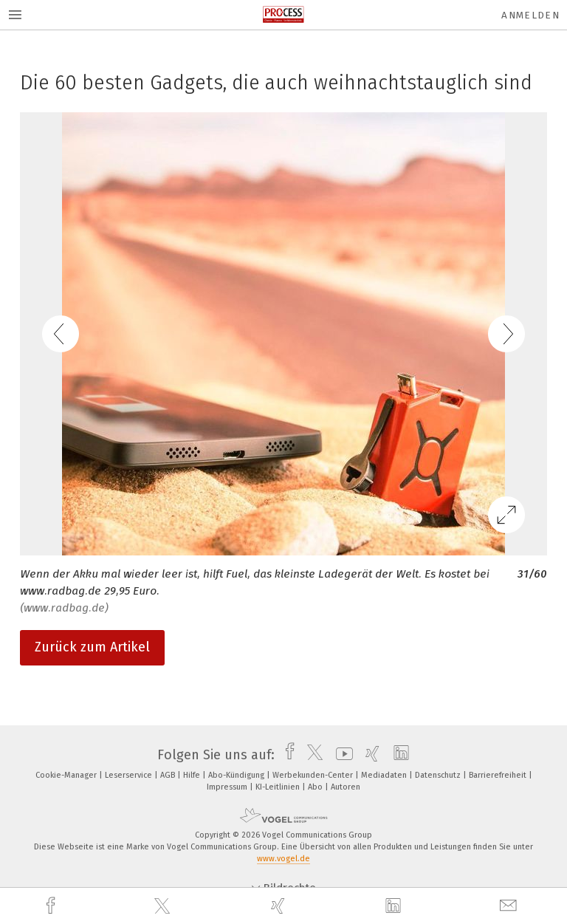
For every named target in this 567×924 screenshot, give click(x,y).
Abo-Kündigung (237, 775)
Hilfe (193, 775)
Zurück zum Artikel (92, 647)
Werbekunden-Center (314, 775)
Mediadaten (385, 775)
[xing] (280, 906)
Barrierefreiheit (499, 775)
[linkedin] (395, 906)
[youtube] (341, 755)
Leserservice (130, 775)
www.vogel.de (283, 859)
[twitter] (164, 906)
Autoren (346, 787)
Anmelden (530, 15)
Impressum (228, 787)
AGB (169, 775)
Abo (316, 787)
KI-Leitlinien (279, 787)
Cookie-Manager (67, 775)
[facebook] (52, 906)
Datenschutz (439, 775)
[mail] (510, 906)
